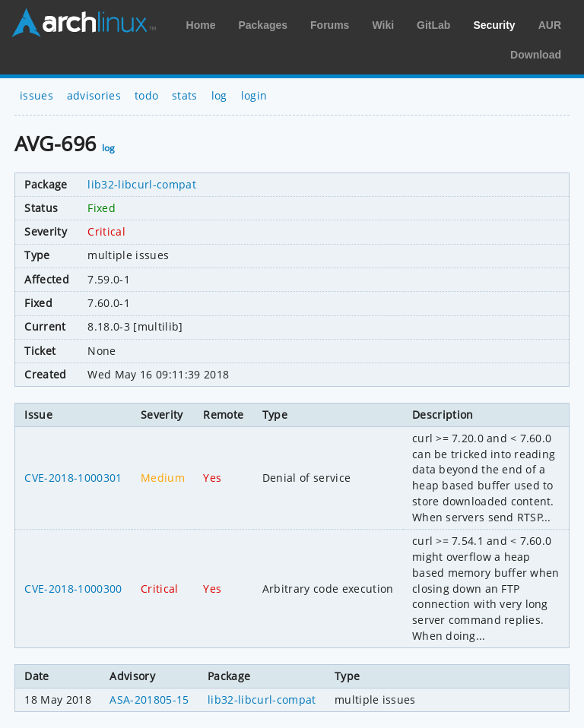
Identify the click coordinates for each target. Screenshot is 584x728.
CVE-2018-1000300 (73, 589)
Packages (263, 25)
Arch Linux (84, 23)
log (219, 95)
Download (536, 55)
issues (36, 95)
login (254, 95)
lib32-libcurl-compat (141, 184)
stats (185, 95)
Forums (330, 25)
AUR (550, 25)
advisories (94, 95)
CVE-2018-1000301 (73, 478)
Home (201, 25)
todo (146, 95)
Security (494, 25)
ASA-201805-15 (149, 700)
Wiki (383, 25)
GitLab (433, 25)
